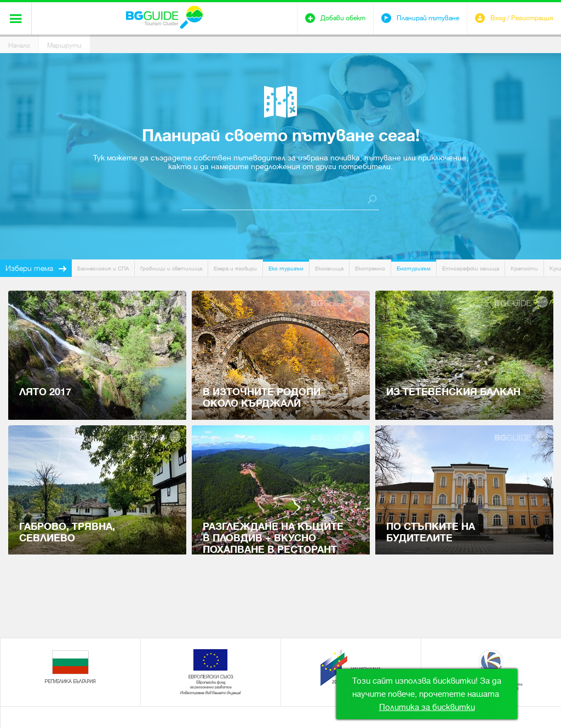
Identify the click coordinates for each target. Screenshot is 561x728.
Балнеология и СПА (103, 268)
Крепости (524, 268)
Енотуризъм (414, 268)
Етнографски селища (471, 268)
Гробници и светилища (171, 268)
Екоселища (329, 268)
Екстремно (370, 268)
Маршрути (64, 45)
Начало (19, 45)
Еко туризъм (286, 268)
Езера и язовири (235, 268)
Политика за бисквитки (427, 707)
